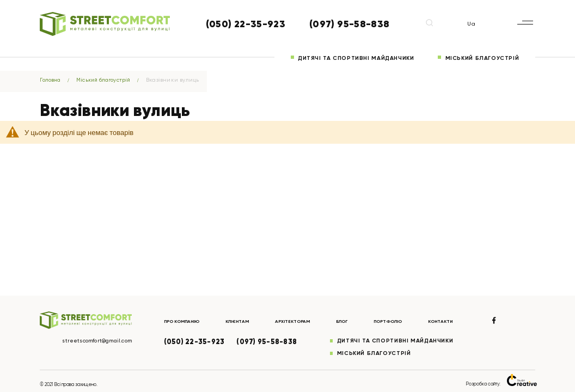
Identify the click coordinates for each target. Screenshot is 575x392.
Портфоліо (399, 321)
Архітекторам (301, 321)
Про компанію (183, 321)
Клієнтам (242, 321)
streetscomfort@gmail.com (94, 340)
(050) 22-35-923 (246, 24)
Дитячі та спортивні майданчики (356, 58)
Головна (52, 80)
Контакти (455, 321)
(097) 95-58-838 (349, 24)
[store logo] (105, 24)
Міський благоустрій (482, 58)
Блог (352, 321)
